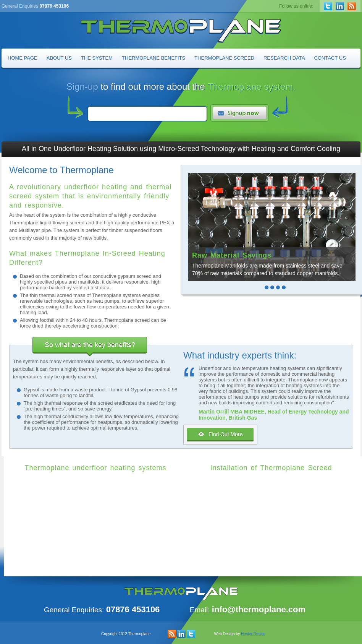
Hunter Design (253, 634)
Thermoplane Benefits (154, 58)
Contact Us (330, 58)
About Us (59, 58)
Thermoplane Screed (224, 58)
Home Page (23, 58)
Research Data (284, 58)
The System (97, 58)
